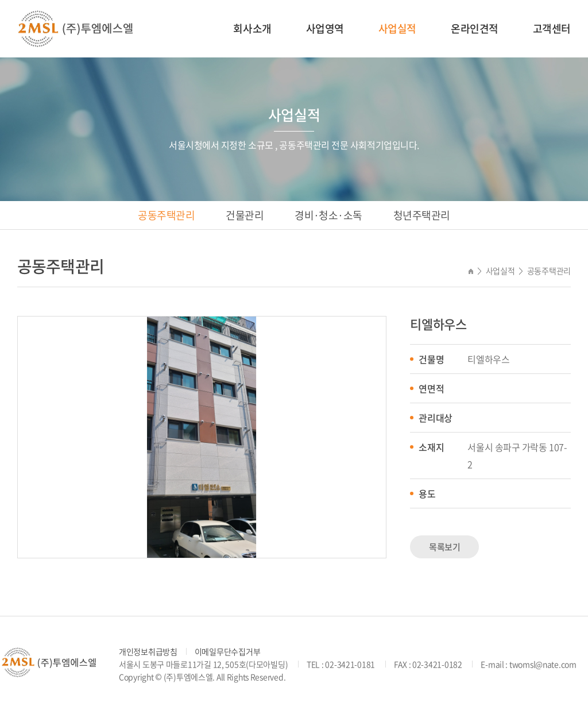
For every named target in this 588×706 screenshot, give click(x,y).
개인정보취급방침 (148, 651)
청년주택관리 (422, 215)
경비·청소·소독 (328, 215)
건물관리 (245, 215)
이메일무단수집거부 (227, 651)
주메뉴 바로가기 (0, 0)
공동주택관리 (166, 215)
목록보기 (444, 547)
